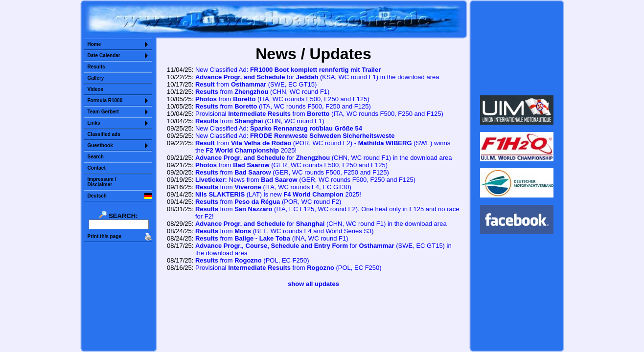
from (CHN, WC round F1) (263, 92)
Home (94, 44)
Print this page (104, 236)
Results (96, 67)
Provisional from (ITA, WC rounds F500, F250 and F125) (319, 114)
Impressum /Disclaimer (102, 182)
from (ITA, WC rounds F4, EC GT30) (273, 187)
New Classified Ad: (288, 70)
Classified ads (104, 134)
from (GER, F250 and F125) (291, 165)
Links (94, 123)
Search (96, 157)
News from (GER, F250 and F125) (305, 180)
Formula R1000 (105, 100)
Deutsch (97, 196)
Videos (96, 89)
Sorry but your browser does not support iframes (517, 48)
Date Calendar (104, 55)
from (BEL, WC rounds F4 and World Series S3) (285, 231)
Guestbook (100, 145)
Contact (97, 168)
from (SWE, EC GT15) (256, 84)
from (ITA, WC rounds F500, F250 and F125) (282, 99)
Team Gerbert (103, 112)
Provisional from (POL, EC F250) (288, 268)
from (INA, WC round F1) (272, 238)
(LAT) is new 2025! (278, 194)
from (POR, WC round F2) (268, 202)
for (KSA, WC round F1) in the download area (317, 77)
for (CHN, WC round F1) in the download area (324, 158)
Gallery (96, 78)
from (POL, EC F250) (252, 260)
